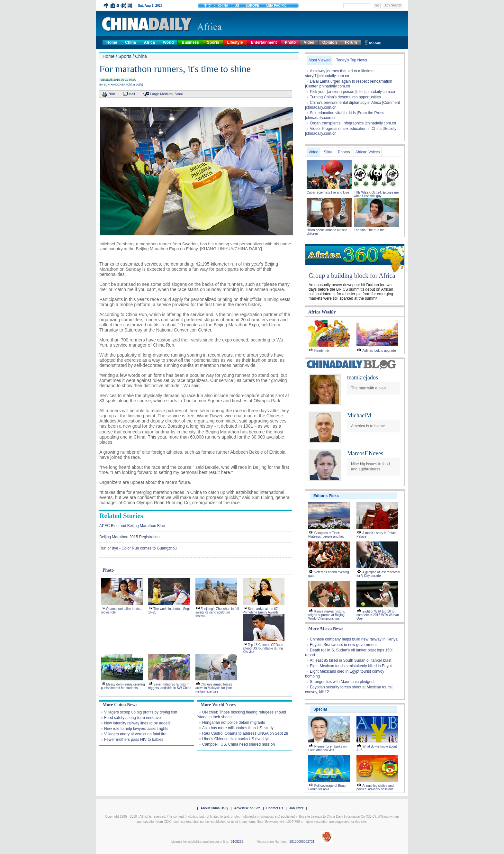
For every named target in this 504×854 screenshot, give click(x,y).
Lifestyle (235, 42)
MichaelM (359, 415)
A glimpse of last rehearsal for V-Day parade (378, 574)
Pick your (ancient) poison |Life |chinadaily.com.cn (352, 92)
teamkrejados (363, 377)
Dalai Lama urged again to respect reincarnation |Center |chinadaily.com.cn (349, 84)
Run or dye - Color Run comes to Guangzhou (138, 548)
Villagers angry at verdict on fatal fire (135, 734)
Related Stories (121, 516)
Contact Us (275, 808)
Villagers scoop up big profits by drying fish (141, 712)
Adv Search (393, 5)
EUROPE (252, 6)
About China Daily (214, 808)
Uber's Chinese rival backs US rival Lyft (236, 739)
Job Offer (296, 808)
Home (112, 42)
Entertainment (264, 42)
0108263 (237, 842)
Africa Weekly (322, 312)
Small (179, 94)
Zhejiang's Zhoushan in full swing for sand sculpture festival (217, 612)
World (168, 42)
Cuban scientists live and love (328, 192)
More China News (120, 705)
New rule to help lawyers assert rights (136, 729)
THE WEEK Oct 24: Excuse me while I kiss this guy (376, 194)
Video (309, 42)
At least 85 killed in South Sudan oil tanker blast (351, 660)
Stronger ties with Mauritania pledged (342, 682)
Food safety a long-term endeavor (133, 718)
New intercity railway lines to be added (137, 723)
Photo (290, 42)
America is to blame (368, 426)
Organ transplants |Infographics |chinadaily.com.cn (353, 123)
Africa (149, 42)
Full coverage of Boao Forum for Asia (327, 787)
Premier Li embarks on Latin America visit (327, 748)
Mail (132, 94)
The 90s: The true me (369, 230)
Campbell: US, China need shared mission (239, 744)
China (130, 42)
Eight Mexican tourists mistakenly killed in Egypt (351, 666)
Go (377, 5)
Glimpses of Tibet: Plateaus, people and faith (327, 535)
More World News (218, 705)
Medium (166, 94)
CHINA (223, 6)
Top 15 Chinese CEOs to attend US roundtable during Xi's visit (263, 648)
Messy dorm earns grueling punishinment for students (123, 686)
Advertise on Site (247, 808)
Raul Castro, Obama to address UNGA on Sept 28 (245, 733)
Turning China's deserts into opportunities (345, 97)
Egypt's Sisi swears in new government (343, 645)
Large (155, 94)
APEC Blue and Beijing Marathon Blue (132, 526)
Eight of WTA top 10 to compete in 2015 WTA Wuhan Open (378, 615)
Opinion (330, 42)
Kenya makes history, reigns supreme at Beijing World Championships (327, 615)
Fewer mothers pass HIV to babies (134, 740)
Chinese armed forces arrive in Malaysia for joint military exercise (214, 688)
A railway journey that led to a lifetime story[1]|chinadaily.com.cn (339, 73)
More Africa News (326, 628)
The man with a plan (368, 388)
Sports (213, 42)
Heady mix (322, 351)
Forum (351, 42)
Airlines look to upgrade (379, 351)
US (237, 6)
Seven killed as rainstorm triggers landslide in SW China (170, 686)
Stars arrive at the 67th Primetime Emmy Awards (261, 611)
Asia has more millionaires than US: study (238, 728)
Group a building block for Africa (352, 276)
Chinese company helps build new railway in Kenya (354, 639)
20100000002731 (302, 842)
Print (111, 94)
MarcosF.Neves (365, 453)
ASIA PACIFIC (276, 6)
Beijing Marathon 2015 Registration (129, 537)
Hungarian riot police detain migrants (234, 722)
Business (190, 42)
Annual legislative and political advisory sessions (375, 787)
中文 (208, 6)
